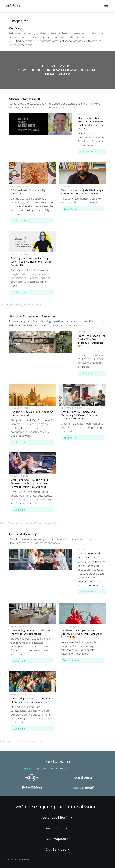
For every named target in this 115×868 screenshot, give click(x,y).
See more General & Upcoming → (21, 742)
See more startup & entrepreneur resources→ (29, 523)
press (33, 769)
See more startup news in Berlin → (22, 305)
